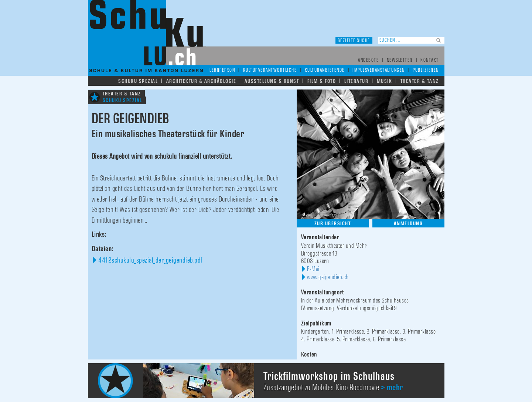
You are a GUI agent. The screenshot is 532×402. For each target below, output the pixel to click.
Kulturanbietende (325, 70)
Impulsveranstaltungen (379, 70)
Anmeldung (408, 224)
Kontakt (430, 60)
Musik (385, 81)
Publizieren (426, 70)
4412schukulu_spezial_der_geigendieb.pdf (150, 260)
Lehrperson (222, 70)
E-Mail (314, 269)
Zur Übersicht (333, 224)
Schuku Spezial (138, 81)
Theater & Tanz (420, 81)
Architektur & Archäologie (201, 81)
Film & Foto (322, 81)
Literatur (357, 81)
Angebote (368, 60)
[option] (266, 381)
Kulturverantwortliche (270, 70)
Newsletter (400, 60)
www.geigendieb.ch (328, 277)
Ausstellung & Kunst (272, 81)
